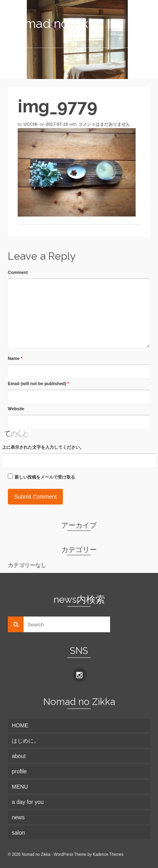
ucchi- (31, 124)
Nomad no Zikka (55, 23)
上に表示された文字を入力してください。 (43, 447)
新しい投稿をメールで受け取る (45, 477)
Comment (18, 272)
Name (15, 358)
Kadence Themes (108, 854)
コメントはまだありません (104, 124)
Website (16, 409)
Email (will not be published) (39, 384)
